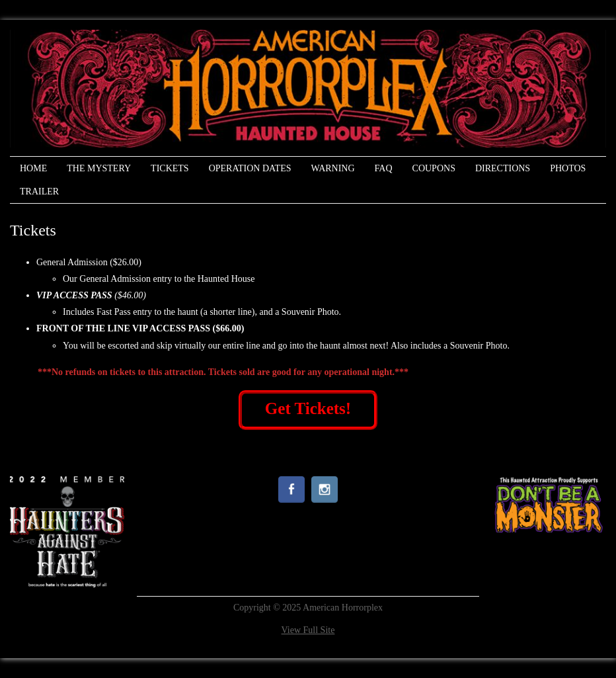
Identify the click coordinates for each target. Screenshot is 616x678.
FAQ (384, 168)
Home (33, 168)
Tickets (170, 168)
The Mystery (99, 168)
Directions (503, 168)
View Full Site (308, 630)
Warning (332, 168)
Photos (568, 168)
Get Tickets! (308, 408)
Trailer (39, 191)
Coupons (434, 168)
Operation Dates (250, 168)
